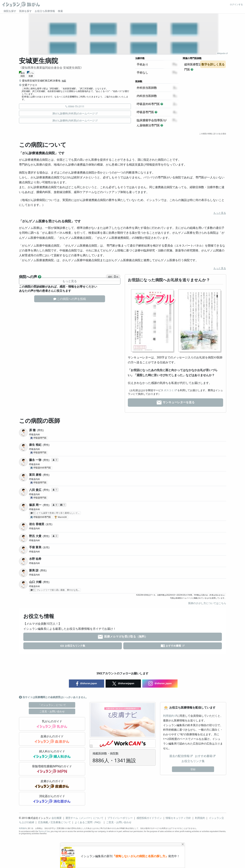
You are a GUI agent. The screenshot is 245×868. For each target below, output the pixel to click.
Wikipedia (221, 53)
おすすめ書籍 (171, 646)
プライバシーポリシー (120, 818)
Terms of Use (44, 831)
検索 (60, 11)
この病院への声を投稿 (70, 299)
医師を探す (25, 11)
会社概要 (57, 818)
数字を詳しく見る (213, 64)
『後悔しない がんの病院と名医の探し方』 (140, 856)
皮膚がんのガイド (52, 784)
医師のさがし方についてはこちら (207, 603)
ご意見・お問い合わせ (52, 711)
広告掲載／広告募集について (54, 822)
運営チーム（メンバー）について (84, 818)
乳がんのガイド (52, 724)
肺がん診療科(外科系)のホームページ (74, 113)
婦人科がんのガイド (52, 754)
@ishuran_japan (160, 684)
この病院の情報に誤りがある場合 (213, 134)
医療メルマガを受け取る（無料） (122, 637)
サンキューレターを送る (175, 403)
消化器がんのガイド (52, 799)
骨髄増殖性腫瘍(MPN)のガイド (52, 769)
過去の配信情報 (179, 756)
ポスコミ (169, 390)
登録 (193, 769)
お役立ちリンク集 (73, 646)
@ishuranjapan (123, 684)
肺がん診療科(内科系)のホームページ (74, 120)
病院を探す (10, 11)
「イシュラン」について (52, 705)
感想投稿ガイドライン (149, 818)
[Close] (183, 844)
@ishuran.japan (87, 684)
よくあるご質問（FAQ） (89, 822)
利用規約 (169, 716)
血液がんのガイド (52, 739)
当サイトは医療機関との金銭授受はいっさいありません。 (54, 697)
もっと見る (220, 213)
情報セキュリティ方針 (178, 818)
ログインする (236, 4)
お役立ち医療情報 (45, 11)
